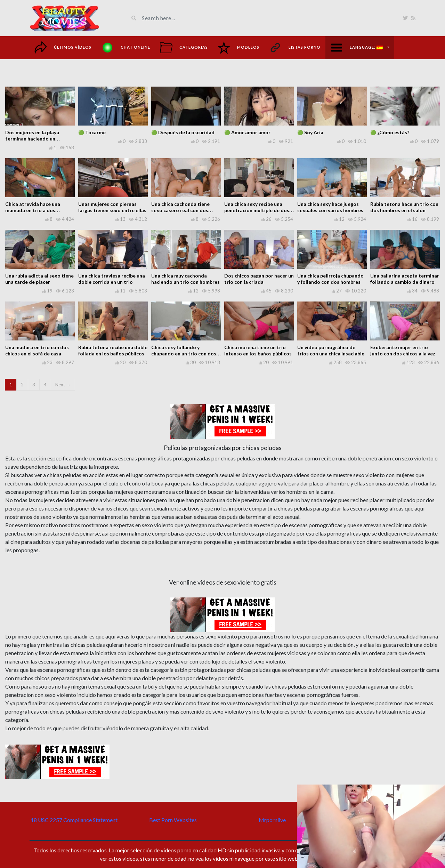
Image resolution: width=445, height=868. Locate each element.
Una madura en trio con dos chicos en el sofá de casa (37, 350)
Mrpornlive (272, 820)
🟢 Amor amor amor (247, 132)
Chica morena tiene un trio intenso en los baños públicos (258, 350)
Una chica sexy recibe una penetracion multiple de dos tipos (257, 210)
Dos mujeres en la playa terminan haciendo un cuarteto (32, 139)
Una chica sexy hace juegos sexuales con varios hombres (330, 207)
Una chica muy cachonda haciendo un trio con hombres (185, 279)
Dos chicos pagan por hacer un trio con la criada (259, 279)
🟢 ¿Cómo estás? (390, 132)
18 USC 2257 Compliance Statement (74, 820)
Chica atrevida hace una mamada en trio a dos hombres (33, 210)
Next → (63, 385)
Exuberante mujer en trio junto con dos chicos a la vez (403, 350)
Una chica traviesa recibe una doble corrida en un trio (112, 279)
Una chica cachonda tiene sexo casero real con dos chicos (180, 210)
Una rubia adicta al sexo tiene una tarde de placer (39, 279)
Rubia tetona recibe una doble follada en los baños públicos (113, 350)
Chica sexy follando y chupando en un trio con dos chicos (184, 353)
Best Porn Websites (173, 820)
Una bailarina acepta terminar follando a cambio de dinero (405, 279)
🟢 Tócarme (92, 132)
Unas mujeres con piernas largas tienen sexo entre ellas (112, 207)
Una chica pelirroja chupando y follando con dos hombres (330, 279)
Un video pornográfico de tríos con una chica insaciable (331, 350)
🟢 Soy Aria (310, 132)
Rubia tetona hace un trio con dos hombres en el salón (404, 207)
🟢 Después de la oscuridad (183, 132)
